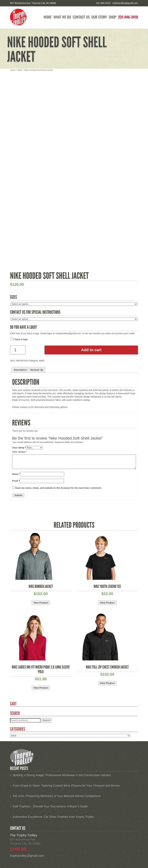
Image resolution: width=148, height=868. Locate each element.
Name (16, 474)
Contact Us (81, 17)
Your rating (19, 448)
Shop (112, 17)
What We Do (62, 17)
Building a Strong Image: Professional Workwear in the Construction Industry (62, 775)
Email (16, 481)
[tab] (20, 370)
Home (48, 17)
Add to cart (91, 350)
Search (46, 720)
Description (20, 370)
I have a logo (19, 339)
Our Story (99, 17)
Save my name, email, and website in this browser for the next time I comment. (58, 488)
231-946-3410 (128, 17)
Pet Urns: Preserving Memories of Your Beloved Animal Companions (57, 796)
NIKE (20, 70)
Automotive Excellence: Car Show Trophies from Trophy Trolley (53, 817)
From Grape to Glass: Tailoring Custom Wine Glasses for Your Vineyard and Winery (66, 786)
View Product (41, 603)
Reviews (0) (37, 370)
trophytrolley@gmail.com (125, 3)
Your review (19, 452)
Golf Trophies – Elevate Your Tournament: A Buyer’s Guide (50, 807)
